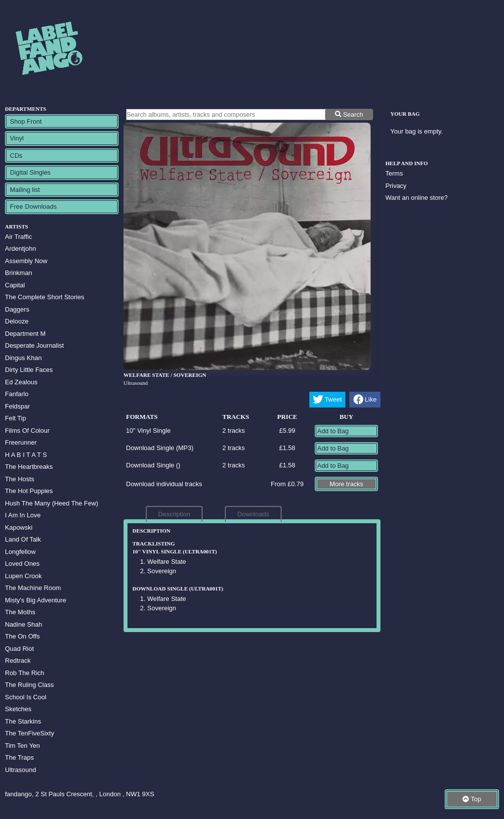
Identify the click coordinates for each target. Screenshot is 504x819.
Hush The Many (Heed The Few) (52, 503)
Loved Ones (22, 564)
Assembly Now (26, 261)
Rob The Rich (24, 673)
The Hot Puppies (29, 491)
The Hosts (20, 479)
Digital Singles (30, 172)
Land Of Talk (23, 539)
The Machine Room (33, 588)
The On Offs (22, 636)
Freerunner (21, 442)
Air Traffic (19, 237)
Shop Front (26, 121)
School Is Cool (26, 697)
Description (174, 514)
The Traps (20, 757)
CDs (16, 156)
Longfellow (20, 552)
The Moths (20, 612)
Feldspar (18, 406)
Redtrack (18, 660)
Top (472, 799)
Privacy (396, 186)
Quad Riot (20, 649)
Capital (15, 285)
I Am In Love (23, 515)
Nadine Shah (23, 624)
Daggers (17, 309)
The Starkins (23, 721)
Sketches (18, 709)
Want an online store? (417, 198)
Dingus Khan (23, 358)
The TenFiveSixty (29, 733)
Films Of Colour (27, 431)
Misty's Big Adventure (36, 600)
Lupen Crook (23, 576)
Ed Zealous (21, 382)
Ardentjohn (21, 249)
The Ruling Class (29, 685)
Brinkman (19, 273)
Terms (394, 173)
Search (349, 114)
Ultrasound (21, 770)
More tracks (346, 484)
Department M (25, 334)
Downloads (253, 514)
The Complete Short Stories (44, 297)
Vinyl (17, 138)
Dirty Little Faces (29, 370)
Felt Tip (16, 418)
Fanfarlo (17, 394)
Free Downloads (33, 206)
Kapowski (19, 527)
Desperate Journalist (34, 345)
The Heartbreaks (29, 467)
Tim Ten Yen (22, 746)
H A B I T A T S (26, 455)
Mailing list (25, 190)
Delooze (17, 321)
